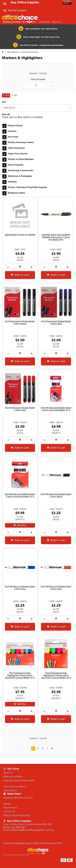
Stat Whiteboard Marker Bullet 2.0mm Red (56, 588)
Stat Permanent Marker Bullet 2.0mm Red (20, 409)
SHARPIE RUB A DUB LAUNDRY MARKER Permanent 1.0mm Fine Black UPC (56, 238)
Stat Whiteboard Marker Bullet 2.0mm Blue (20, 588)
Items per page (38, 79)
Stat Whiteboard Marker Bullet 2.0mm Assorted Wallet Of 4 (56, 409)
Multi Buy (21, 526)
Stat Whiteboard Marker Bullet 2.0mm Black (56, 496)
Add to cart (21, 275)
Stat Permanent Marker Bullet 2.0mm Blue (56, 323)
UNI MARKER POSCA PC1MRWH (20, 235)
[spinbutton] (20, 267)
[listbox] (38, 85)
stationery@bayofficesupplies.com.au (32, 830)
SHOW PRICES (67, 1)
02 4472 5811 (19, 828)
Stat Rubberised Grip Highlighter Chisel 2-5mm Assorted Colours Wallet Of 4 (56, 676)
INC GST (66, 3)
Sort (4, 102)
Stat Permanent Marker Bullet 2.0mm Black (20, 323)
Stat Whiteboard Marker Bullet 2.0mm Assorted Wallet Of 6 (20, 496)
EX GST (63, 3)
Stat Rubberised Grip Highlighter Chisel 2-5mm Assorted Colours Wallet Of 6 (20, 676)
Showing (38, 74)
